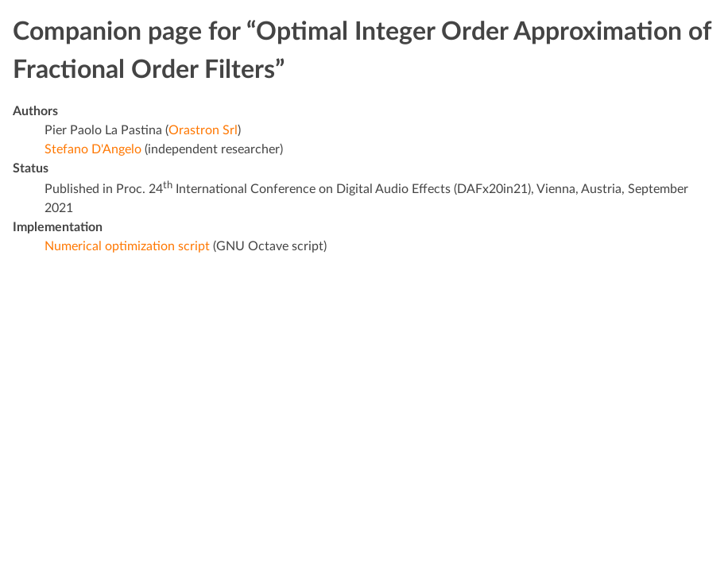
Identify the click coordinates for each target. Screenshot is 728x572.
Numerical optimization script (127, 246)
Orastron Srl (203, 130)
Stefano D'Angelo (93, 149)
